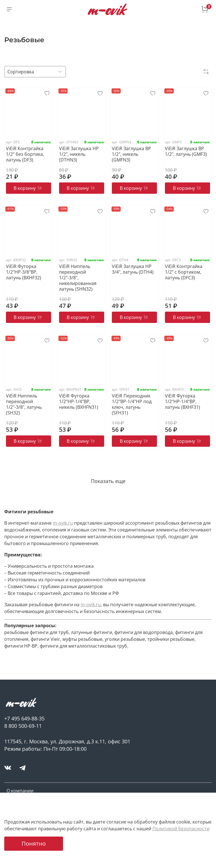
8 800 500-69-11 (23, 726)
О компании (20, 791)
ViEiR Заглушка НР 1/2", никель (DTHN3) (79, 154)
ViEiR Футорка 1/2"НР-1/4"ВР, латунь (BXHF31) (183, 401)
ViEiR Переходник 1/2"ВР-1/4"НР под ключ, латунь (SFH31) (132, 404)
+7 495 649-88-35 (24, 718)
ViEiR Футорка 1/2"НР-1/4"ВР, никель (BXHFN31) (79, 401)
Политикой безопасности (181, 829)
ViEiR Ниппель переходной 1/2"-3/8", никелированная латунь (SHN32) (78, 278)
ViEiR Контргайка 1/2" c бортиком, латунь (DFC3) (184, 272)
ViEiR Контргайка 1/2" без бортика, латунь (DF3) (25, 154)
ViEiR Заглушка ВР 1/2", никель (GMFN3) (131, 154)
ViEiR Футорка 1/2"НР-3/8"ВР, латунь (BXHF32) (24, 272)
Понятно (34, 843)
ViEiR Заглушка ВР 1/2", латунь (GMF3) (186, 151)
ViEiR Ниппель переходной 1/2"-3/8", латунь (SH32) (24, 404)
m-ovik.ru (63, 523)
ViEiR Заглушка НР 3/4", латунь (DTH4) (133, 269)
